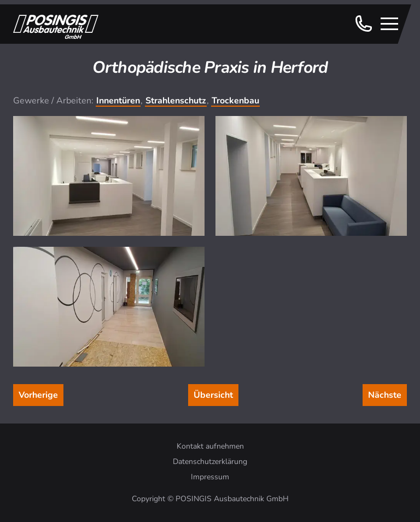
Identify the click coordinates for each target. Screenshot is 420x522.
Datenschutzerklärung (210, 462)
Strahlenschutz (176, 101)
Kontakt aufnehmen (210, 446)
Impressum (210, 477)
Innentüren (118, 101)
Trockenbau (235, 101)
